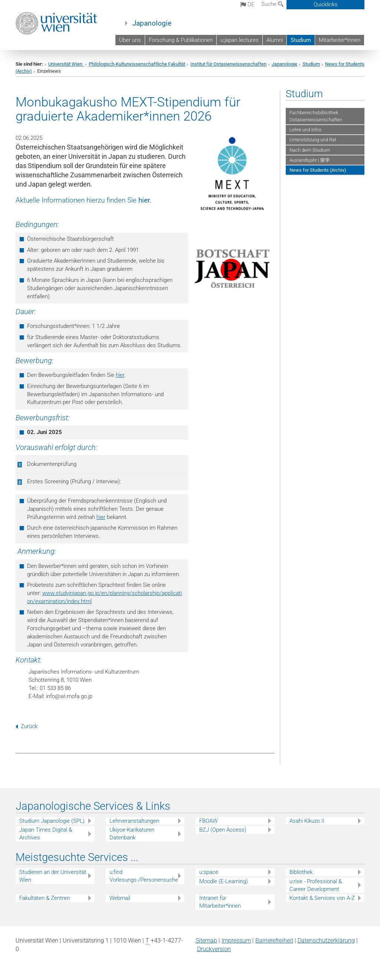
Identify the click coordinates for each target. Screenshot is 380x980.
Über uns (130, 40)
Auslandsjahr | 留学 (310, 160)
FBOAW (208, 821)
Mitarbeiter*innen (340, 40)
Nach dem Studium (310, 150)
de (248, 4)
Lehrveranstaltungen (134, 821)
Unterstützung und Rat (313, 140)
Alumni (275, 40)
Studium (301, 40)
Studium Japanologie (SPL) (52, 821)
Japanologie (152, 23)
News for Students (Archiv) (318, 170)
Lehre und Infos (306, 130)
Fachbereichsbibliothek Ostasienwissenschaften (316, 116)
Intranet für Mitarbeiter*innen (220, 902)
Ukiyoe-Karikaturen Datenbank (132, 834)
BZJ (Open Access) (223, 830)
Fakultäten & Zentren (45, 898)
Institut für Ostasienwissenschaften (228, 64)
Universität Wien (66, 64)
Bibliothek (301, 872)
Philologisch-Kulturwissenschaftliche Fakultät (137, 64)
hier (144, 200)
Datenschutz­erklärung (326, 940)
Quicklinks (326, 4)
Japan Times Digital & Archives (46, 834)
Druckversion (214, 949)
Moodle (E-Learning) (224, 881)
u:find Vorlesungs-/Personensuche (144, 876)
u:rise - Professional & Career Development (316, 885)
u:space (209, 872)
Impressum (236, 940)
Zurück (27, 726)
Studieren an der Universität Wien (53, 876)
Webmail (120, 898)
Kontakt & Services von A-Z (322, 898)
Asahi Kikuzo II (307, 821)
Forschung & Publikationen (181, 40)
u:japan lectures (240, 40)
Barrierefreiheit (274, 940)
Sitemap (206, 940)
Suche (272, 4)
